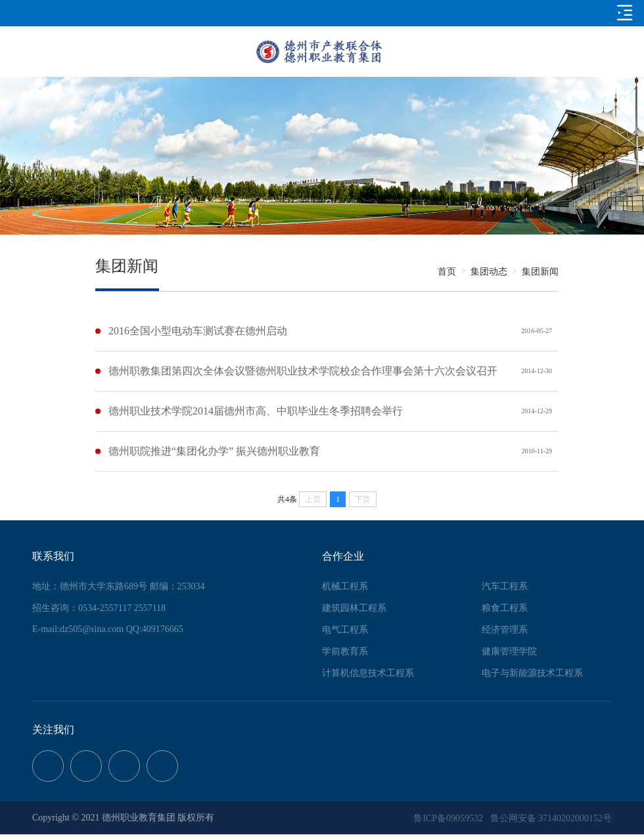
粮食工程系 (505, 608)
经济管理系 (505, 630)
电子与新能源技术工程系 (532, 673)
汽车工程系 (505, 586)
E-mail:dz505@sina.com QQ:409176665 (108, 629)
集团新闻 (540, 272)
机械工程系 (345, 586)
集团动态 (489, 272)
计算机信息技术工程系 (368, 673)
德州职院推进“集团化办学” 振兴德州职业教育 (214, 451)
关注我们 (53, 730)
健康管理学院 (509, 651)
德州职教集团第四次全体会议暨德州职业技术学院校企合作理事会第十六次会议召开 (303, 371)
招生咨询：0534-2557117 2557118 (99, 608)
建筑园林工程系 (354, 608)
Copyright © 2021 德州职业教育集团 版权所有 (123, 818)
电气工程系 (345, 630)
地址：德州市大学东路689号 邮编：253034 (119, 586)
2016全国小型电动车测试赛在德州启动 (198, 331)
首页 (447, 272)
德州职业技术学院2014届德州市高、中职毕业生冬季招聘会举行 (256, 411)
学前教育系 (345, 651)
